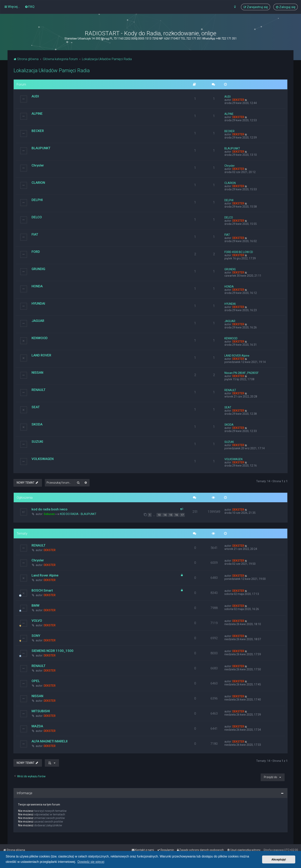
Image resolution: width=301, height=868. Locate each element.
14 (165, 515)
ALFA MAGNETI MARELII (50, 741)
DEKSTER (238, 100)
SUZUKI (37, 442)
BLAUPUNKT (41, 148)
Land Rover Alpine (45, 575)
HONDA (37, 286)
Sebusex (49, 514)
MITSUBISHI (41, 711)
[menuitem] (30, 7)
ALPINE (37, 114)
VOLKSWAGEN (43, 459)
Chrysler (38, 165)
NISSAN (37, 372)
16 (176, 515)
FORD (36, 252)
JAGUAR (38, 321)
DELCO (37, 217)
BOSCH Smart (42, 590)
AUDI (35, 96)
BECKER (38, 131)
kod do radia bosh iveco (50, 509)
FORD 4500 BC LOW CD (239, 252)
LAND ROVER (41, 355)
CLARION (38, 183)
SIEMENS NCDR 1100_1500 (52, 651)
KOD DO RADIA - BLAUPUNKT (78, 514)
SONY (36, 636)
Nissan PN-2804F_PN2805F (241, 373)
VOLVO (37, 621)
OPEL (36, 681)
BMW (36, 605)
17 (182, 515)
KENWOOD (40, 338)
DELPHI (37, 200)
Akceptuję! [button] (279, 859)
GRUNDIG (38, 269)
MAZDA (37, 726)
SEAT (36, 407)
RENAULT (39, 390)
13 (159, 515)
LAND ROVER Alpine (237, 356)
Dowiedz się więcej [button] (91, 862)
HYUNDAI (38, 303)
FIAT (35, 234)
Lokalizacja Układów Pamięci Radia (52, 71)
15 (171, 515)
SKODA (37, 424)
